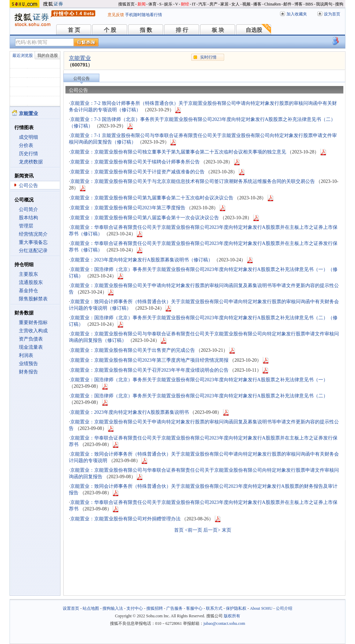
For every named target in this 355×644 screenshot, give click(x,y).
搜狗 (339, 4)
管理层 (26, 226)
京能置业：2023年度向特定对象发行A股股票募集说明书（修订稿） (142, 260)
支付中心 (135, 608)
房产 (213, 4)
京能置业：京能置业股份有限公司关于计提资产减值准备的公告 (137, 172)
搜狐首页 (126, 4)
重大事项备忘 (33, 242)
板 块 (218, 30)
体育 (152, 4)
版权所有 (232, 616)
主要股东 (28, 274)
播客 (257, 4)
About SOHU (261, 608)
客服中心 (194, 608)
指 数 (146, 30)
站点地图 (91, 608)
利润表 (26, 355)
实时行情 (208, 57)
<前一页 (194, 530)
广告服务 (174, 608)
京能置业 (80, 58)
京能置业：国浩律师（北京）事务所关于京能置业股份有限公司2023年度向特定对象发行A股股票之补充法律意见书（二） (199, 396)
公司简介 (28, 209)
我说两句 (324, 4)
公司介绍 (284, 608)
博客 (298, 4)
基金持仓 (28, 291)
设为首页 (332, 14)
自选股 (254, 30)
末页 (227, 530)
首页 (179, 530)
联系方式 (214, 608)
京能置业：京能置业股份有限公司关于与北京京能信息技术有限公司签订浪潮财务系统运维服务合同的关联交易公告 (193, 181)
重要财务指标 (33, 323)
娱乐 (168, 4)
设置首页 (71, 608)
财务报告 (28, 372)
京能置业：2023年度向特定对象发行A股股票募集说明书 (130, 412)
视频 (246, 4)
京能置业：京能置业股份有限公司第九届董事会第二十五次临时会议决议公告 (152, 198)
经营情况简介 (33, 234)
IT (194, 4)
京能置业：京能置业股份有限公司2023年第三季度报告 (128, 208)
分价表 (26, 145)
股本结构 (28, 218)
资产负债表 (31, 339)
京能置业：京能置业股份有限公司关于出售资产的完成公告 (133, 350)
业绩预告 (28, 364)
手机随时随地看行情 (144, 15)
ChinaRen (272, 4)
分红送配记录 (33, 251)
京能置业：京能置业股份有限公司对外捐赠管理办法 (125, 519)
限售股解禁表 (33, 299)
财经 (185, 4)
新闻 (142, 4)
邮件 (287, 4)
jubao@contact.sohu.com (224, 623)
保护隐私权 (236, 608)
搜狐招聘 (155, 608)
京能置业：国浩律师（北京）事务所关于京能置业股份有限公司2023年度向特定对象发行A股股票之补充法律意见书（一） (199, 380)
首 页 (74, 30)
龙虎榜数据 (31, 162)
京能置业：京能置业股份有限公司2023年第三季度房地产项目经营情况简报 (149, 360)
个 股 (110, 30)
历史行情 (28, 154)
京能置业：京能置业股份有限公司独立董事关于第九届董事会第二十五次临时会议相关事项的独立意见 (178, 152)
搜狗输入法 (113, 608)
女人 (235, 4)
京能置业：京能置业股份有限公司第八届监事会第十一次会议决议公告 (145, 218)
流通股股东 (31, 282)
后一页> (212, 530)
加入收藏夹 (297, 14)
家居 (224, 4)
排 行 (182, 30)
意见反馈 (116, 15)
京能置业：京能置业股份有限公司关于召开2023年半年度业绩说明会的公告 (149, 370)
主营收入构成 (33, 331)
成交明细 (28, 137)
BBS (309, 4)
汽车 (203, 4)
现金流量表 (31, 347)
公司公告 (28, 185)
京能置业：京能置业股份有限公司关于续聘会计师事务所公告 (135, 162)
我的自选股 (48, 55)
